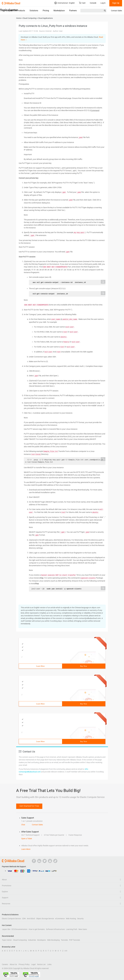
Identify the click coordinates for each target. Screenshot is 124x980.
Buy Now (84, 666)
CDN (24, 919)
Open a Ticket (27, 839)
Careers (5, 964)
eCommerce (60, 919)
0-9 (66, 951)
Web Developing (53, 940)
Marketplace (59, 11)
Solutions (34, 11)
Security (80, 919)
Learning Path (72, 929)
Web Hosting (71, 919)
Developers (42, 940)
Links (49, 964)
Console (93, 3)
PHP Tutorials (74, 940)
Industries (32, 940)
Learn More (40, 666)
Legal (33, 964)
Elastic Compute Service (11, 919)
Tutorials (64, 940)
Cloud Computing (20, 940)
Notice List (41, 964)
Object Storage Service (45, 919)
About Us (13, 964)
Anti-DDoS (31, 919)
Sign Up (116, 3)
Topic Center (7, 940)
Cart (82, 3)
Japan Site (6, 929)
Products (21, 11)
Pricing (46, 11)
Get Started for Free (29, 806)
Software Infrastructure (55, 929)
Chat (23, 825)
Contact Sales (116, 11)
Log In (103, 3)
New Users (83, 929)
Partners (73, 11)
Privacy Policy (24, 964)
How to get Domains (37, 929)
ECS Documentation (19, 929)
